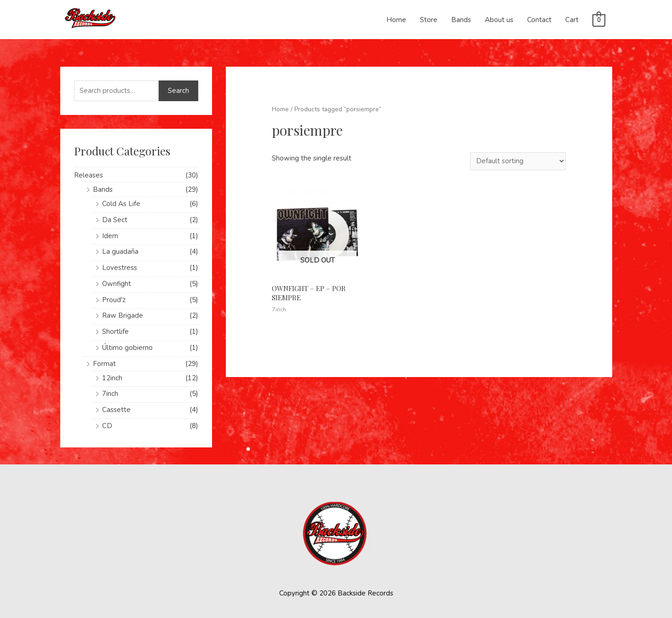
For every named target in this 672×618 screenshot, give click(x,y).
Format (104, 364)
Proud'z (114, 300)
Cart (572, 20)
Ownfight (117, 284)
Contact (539, 20)
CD (107, 426)
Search (178, 91)
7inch (110, 394)
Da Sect (115, 220)
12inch (112, 378)
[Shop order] (518, 161)
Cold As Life (121, 204)
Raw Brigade (123, 315)
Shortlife (115, 332)
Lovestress (120, 268)
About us (499, 20)
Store (429, 20)
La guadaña (120, 252)
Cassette (116, 410)
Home (396, 20)
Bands (461, 20)
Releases (89, 175)
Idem (110, 236)
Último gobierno (127, 348)
